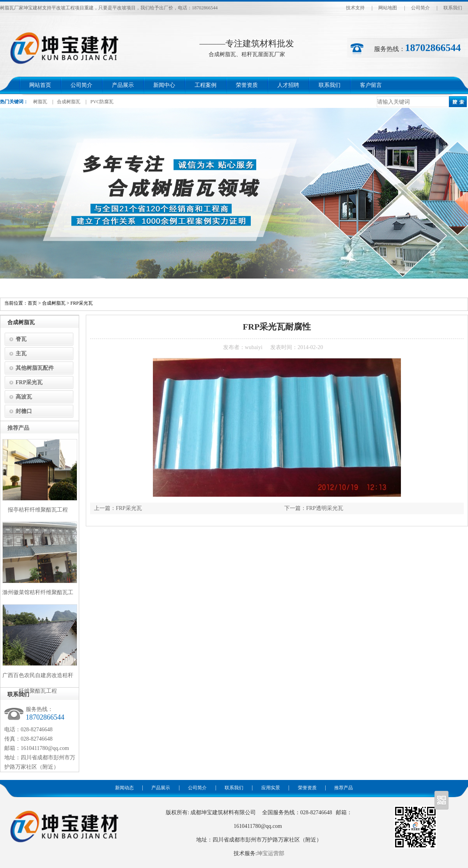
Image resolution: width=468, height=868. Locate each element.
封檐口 (24, 411)
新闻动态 (124, 788)
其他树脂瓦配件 (35, 368)
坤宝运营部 (271, 853)
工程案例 (206, 85)
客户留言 (371, 85)
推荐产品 (344, 788)
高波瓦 (24, 397)
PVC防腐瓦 (102, 102)
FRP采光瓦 (82, 303)
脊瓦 (21, 339)
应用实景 (271, 788)
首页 (32, 303)
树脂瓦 (40, 102)
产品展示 (123, 85)
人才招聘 (288, 85)
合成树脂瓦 (69, 102)
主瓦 (21, 354)
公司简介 (420, 8)
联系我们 (453, 8)
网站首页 (40, 85)
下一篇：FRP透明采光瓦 (314, 508)
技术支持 (355, 8)
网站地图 (388, 8)
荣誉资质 (247, 85)
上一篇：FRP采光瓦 (118, 508)
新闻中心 (164, 85)
